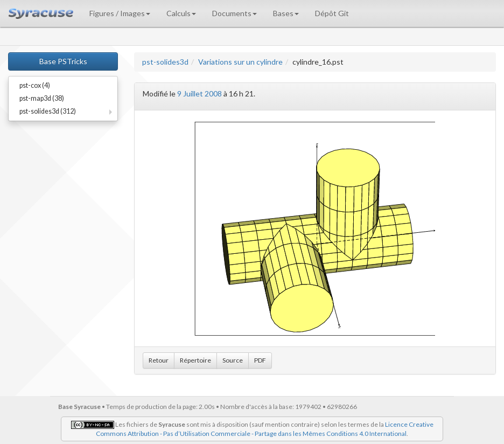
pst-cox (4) (35, 85)
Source (233, 360)
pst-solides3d (165, 62)
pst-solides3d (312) (48, 111)
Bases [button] (286, 13)
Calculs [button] (181, 13)
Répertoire (195, 360)
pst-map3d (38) (42, 98)
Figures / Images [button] (120, 13)
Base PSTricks (63, 61)
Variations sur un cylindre (240, 62)
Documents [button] (234, 13)
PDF (260, 360)
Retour (159, 360)
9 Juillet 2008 (199, 93)
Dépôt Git (332, 13)
